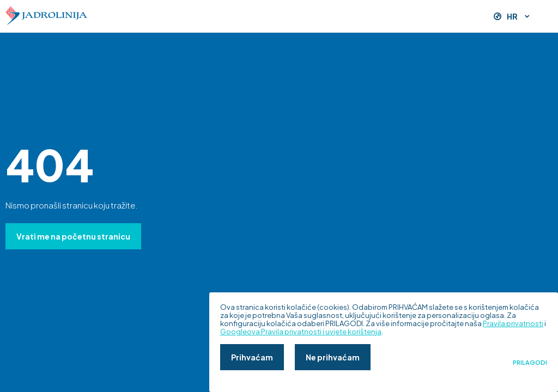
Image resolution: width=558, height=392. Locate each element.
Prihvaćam (252, 357)
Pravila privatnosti (513, 323)
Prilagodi (530, 363)
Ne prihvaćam (333, 357)
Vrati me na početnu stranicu (73, 236)
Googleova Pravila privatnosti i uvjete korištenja (301, 332)
